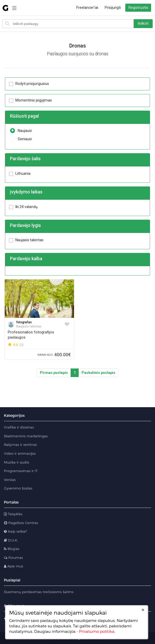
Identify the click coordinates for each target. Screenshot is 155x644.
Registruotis (138, 8)
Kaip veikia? (16, 531)
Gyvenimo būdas (18, 488)
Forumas (13, 558)
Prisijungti (113, 8)
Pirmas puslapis (54, 373)
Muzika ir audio (17, 462)
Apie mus (14, 566)
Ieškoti (143, 23)
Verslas (10, 480)
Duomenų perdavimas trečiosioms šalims (39, 592)
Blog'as (12, 549)
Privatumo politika (97, 631)
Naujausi (21, 131)
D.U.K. (11, 540)
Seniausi (21, 139)
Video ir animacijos (20, 453)
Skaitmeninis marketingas (26, 436)
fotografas (24, 322)
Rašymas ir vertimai (20, 445)
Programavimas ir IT (21, 471)
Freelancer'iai (87, 8)
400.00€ (54, 355)
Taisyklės (13, 514)
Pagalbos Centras (21, 523)
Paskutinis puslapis (98, 373)
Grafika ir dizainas (19, 427)
